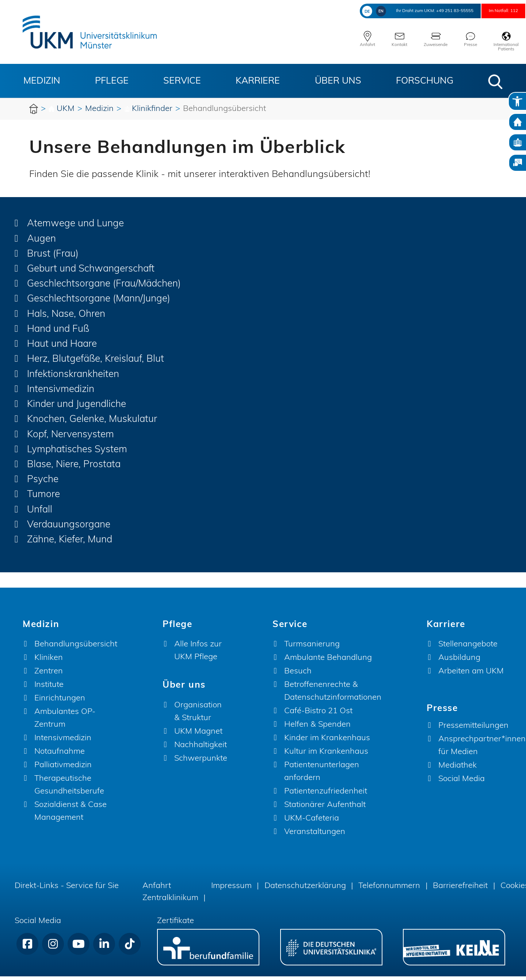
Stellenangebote (468, 648)
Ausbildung (459, 662)
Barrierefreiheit (460, 890)
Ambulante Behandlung (328, 662)
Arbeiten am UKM (471, 675)
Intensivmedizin (63, 742)
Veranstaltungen (315, 836)
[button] (495, 82)
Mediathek (458, 769)
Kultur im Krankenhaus (326, 755)
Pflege (112, 81)
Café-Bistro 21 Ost (318, 715)
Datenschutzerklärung (305, 890)
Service (182, 81)
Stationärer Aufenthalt (325, 809)
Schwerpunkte (201, 762)
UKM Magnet (198, 735)
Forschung (425, 81)
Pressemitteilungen (473, 729)
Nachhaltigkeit (201, 748)
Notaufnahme (60, 755)
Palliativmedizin (63, 769)
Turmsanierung (312, 648)
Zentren (49, 675)
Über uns (338, 81)
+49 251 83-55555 (428, 11)
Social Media (462, 782)
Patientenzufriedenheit (326, 795)
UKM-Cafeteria (312, 822)
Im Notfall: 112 (495, 11)
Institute (49, 689)
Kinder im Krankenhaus (327, 742)
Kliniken (49, 662)
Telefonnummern (389, 890)
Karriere (258, 81)
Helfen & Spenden (317, 728)
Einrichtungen (60, 702)
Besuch (298, 675)
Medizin (42, 81)
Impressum (231, 890)
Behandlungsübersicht (76, 648)
